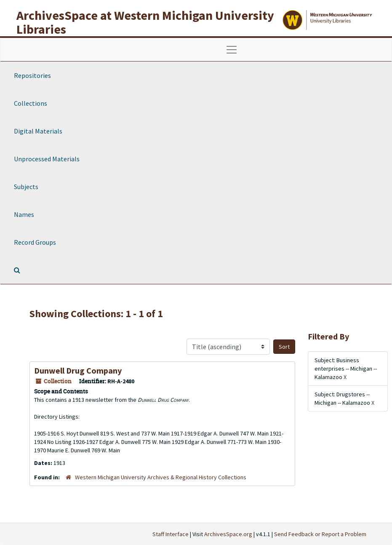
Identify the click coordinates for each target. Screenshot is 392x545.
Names (24, 214)
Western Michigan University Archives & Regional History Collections (161, 477)
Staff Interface (171, 534)
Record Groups (35, 242)
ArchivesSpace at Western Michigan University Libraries (145, 22)
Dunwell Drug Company (78, 370)
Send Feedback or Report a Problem (320, 534)
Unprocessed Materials (47, 159)
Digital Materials (38, 131)
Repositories (32, 75)
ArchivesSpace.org (228, 534)
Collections (31, 103)
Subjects (26, 187)
